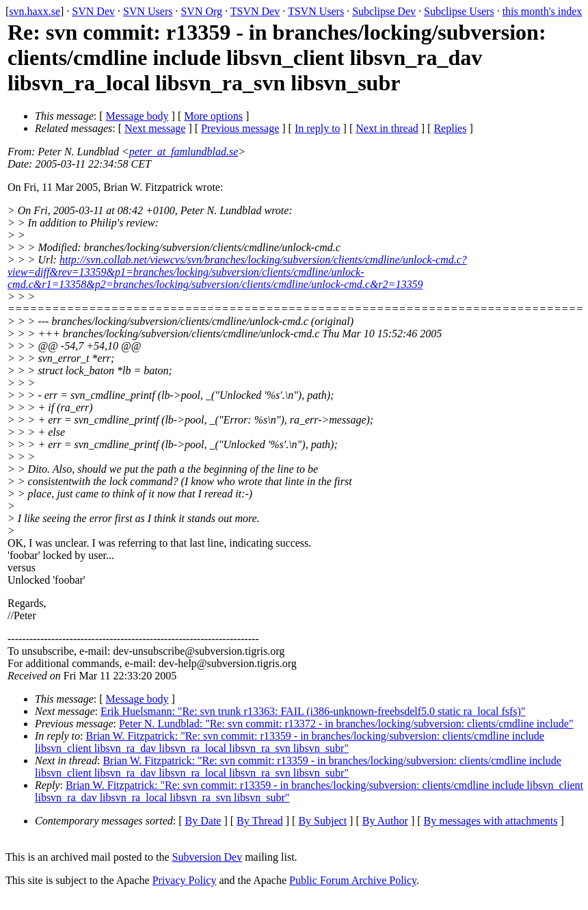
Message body (137, 116)
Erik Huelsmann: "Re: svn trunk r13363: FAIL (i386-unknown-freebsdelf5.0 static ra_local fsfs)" (313, 711)
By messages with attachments (491, 821)
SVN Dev (93, 11)
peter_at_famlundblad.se (184, 152)
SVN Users (148, 11)
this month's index (543, 11)
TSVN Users (316, 11)
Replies (450, 128)
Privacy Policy (185, 880)
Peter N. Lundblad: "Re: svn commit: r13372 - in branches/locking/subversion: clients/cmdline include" (346, 724)
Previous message (240, 128)
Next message (155, 128)
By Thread (260, 821)
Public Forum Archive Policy (353, 880)
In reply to (318, 128)
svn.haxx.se (35, 11)
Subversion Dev (208, 857)
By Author (385, 821)
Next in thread (387, 128)
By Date (203, 821)
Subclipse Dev (384, 11)
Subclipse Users (459, 11)
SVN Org (201, 11)
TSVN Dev (255, 11)
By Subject (322, 821)
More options (213, 116)
